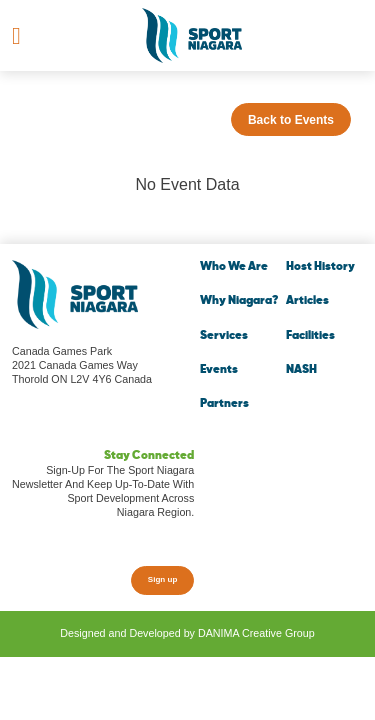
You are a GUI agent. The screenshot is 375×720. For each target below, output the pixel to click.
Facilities (310, 336)
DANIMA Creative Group (256, 633)
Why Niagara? (239, 301)
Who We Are (234, 267)
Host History (320, 267)
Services (224, 336)
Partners (224, 404)
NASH (301, 370)
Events (219, 370)
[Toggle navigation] (16, 36)
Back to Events (291, 120)
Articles (307, 301)
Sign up (162, 579)
